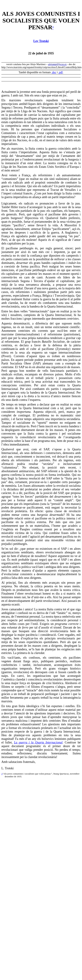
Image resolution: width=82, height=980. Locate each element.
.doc (54, 72)
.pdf (60, 72)
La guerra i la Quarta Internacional (38, 742)
